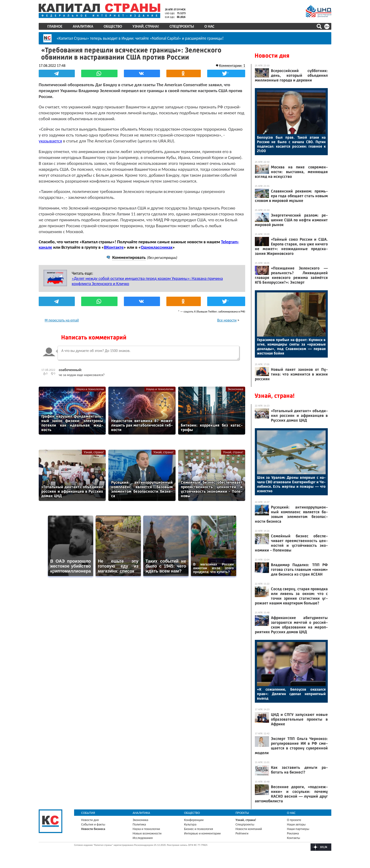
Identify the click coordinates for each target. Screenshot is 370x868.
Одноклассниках (157, 247)
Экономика (235, 389)
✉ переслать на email (62, 320)
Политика (139, 824)
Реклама (293, 833)
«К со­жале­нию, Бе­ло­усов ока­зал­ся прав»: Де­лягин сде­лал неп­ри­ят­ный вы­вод (291, 694)
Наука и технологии (90, 389)
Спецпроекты (182, 26)
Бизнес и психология (199, 829)
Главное (55, 26)
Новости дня (272, 56)
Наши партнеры (298, 829)
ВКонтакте (114, 247)
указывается (50, 141)
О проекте (294, 820)
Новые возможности (147, 833)
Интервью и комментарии (202, 833)
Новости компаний (249, 829)
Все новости (227, 320)
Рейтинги (242, 833)
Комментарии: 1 (232, 66)
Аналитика (83, 26)
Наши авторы (296, 824)
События (88, 813)
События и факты (93, 824)
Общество (113, 26)
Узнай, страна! (146, 26)
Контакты (294, 838)
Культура (190, 824)
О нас (209, 26)
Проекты (242, 813)
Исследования (143, 838)
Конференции (194, 820)
